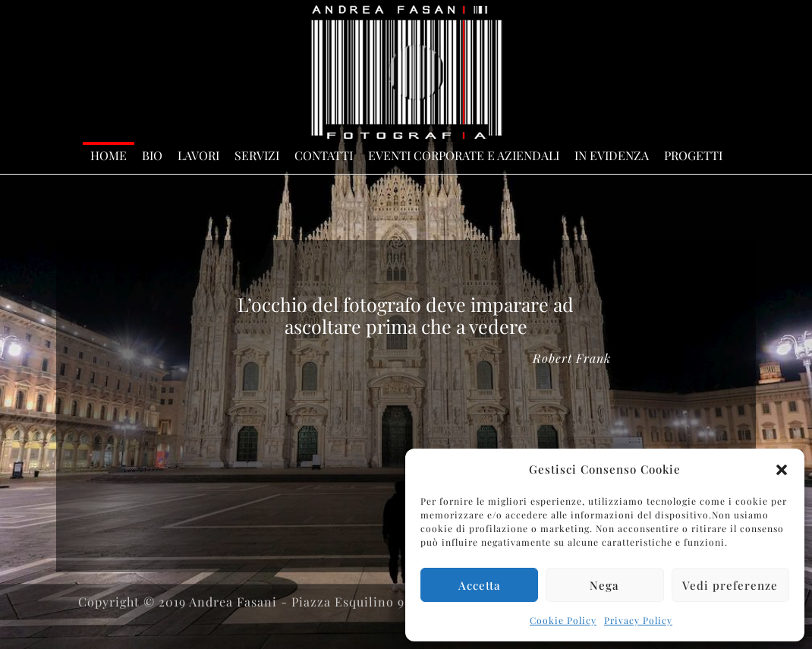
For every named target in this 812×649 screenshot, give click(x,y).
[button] (782, 470)
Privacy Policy (638, 620)
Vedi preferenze (730, 585)
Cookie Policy (563, 620)
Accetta (480, 585)
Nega (604, 585)
